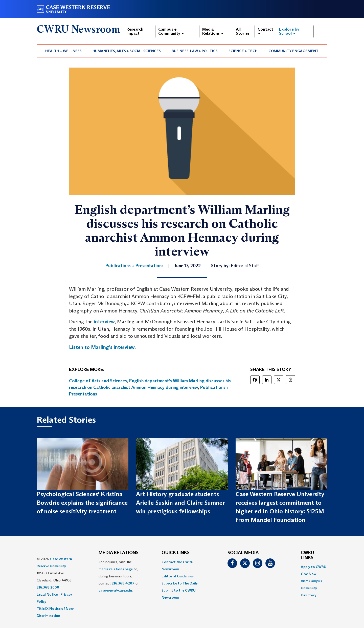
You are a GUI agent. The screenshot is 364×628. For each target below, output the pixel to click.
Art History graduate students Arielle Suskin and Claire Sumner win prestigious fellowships (180, 503)
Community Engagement (293, 51)
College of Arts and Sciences (98, 381)
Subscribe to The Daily (180, 583)
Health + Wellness (63, 51)
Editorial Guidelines (178, 576)
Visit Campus (311, 581)
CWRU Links (308, 555)
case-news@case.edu (115, 590)
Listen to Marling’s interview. (102, 347)
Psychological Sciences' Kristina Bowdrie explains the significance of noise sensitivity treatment (82, 503)
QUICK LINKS (176, 553)
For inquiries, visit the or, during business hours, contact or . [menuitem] (119, 576)
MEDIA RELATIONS (119, 553)
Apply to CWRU (314, 567)
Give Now (309, 574)
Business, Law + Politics (195, 51)
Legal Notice (47, 594)
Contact (265, 30)
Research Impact (135, 31)
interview (104, 322)
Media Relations (213, 31)
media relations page (116, 569)
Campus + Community (171, 31)
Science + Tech (243, 51)
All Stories (243, 31)
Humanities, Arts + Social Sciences (127, 51)
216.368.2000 (48, 587)
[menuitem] (64, 51)
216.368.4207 (123, 583)
